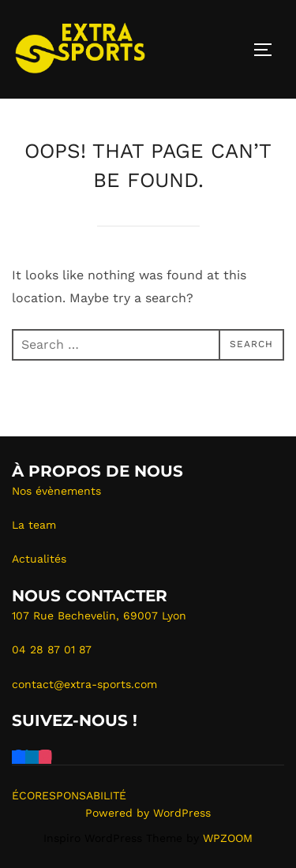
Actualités (39, 559)
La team (34, 525)
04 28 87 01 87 (52, 649)
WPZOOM (228, 838)
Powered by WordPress (148, 813)
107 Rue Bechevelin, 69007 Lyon (99, 615)
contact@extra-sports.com (84, 684)
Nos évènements (56, 491)
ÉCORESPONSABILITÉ (69, 795)
